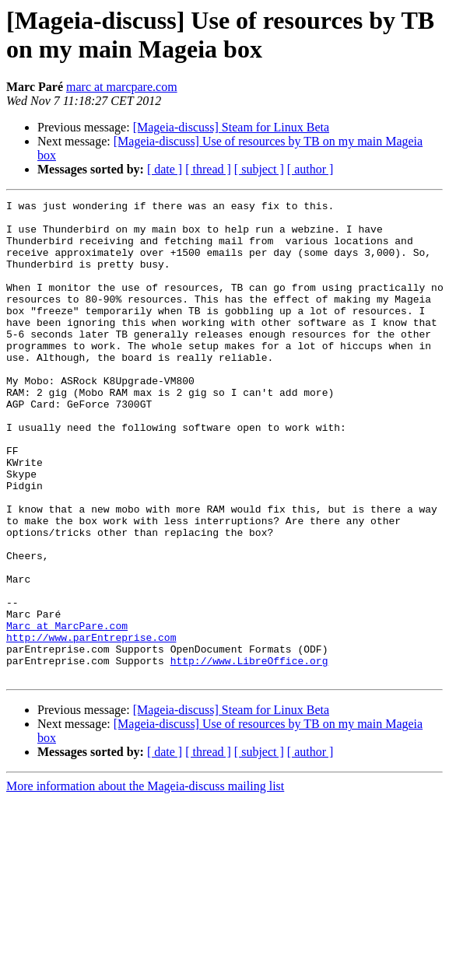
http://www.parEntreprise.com (91, 726)
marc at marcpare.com (122, 87)
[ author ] (310, 169)
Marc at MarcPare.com (67, 712)
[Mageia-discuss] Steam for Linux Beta (231, 127)
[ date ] (165, 169)
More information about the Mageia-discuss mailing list (145, 882)
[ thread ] (208, 169)
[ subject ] (259, 169)
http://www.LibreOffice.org (249, 754)
